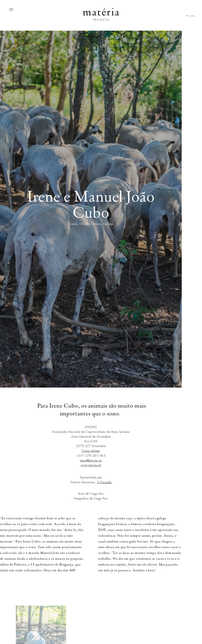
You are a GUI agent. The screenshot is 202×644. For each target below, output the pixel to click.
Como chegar (91, 451)
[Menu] (11, 10)
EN (193, 16)
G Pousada (104, 482)
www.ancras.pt (91, 465)
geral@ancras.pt (91, 460)
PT (188, 16)
